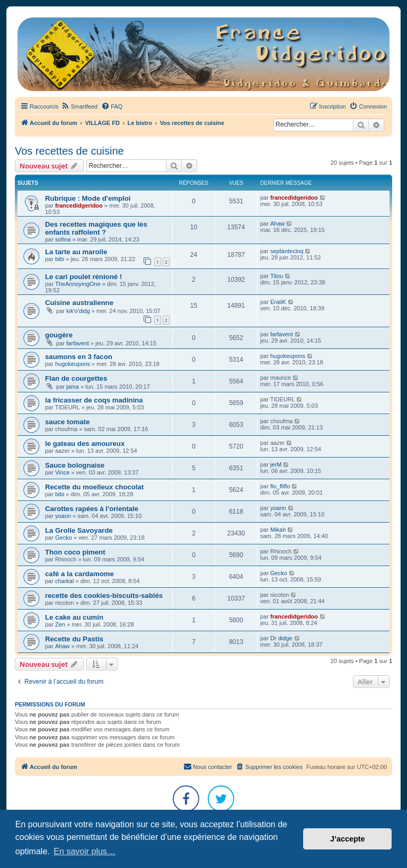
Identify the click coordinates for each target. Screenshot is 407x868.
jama (73, 387)
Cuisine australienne (79, 303)
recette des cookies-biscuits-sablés (104, 596)
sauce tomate (67, 422)
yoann (63, 516)
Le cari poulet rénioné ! (83, 277)
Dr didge (281, 638)
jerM (276, 464)
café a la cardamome (79, 574)
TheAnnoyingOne (78, 284)
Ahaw (278, 223)
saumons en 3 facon (79, 357)
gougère (59, 335)
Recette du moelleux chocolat (94, 487)
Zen (60, 624)
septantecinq (287, 251)
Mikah (278, 530)
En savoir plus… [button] (85, 851)
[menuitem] (79, 106)
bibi (60, 259)
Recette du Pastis (74, 639)
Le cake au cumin (74, 617)
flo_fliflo (280, 486)
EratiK (278, 302)
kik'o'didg (78, 311)
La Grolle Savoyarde (79, 530)
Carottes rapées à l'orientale (92, 509)
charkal (64, 581)
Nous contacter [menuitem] (208, 766)
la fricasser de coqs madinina (94, 400)
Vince (62, 472)
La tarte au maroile (76, 252)
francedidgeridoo (79, 205)
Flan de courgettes (76, 378)
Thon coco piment (75, 552)
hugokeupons (73, 364)
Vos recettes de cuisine (69, 151)
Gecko (64, 538)
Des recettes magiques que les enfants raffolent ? (96, 228)
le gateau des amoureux (85, 444)
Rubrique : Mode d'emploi (88, 198)
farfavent (78, 343)
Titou (277, 276)
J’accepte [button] (348, 839)
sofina (63, 239)
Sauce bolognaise (75, 465)
